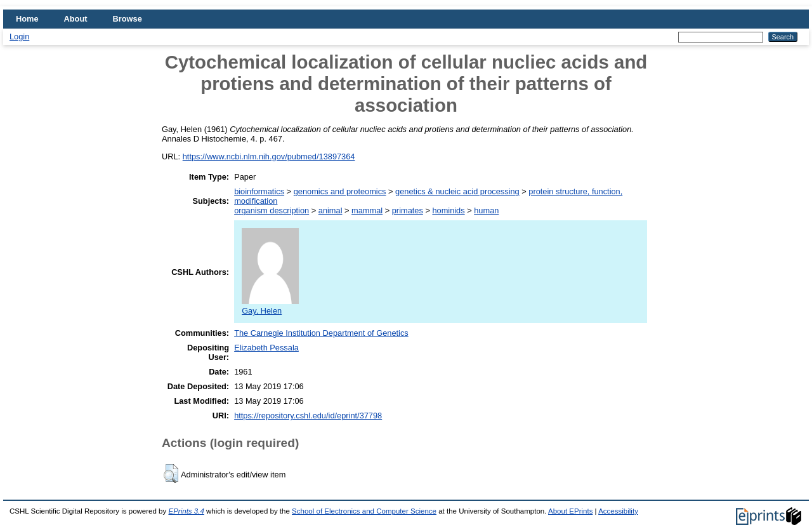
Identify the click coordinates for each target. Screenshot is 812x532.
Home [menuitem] (27, 19)
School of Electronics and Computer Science (364, 511)
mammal (367, 210)
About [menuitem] (76, 19)
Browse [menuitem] (128, 19)
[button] (171, 474)
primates (408, 210)
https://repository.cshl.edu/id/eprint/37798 (308, 416)
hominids (448, 210)
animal (331, 210)
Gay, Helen (270, 306)
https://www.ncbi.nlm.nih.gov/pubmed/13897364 (269, 156)
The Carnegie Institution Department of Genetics (321, 333)
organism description (272, 210)
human (486, 210)
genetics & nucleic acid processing (457, 191)
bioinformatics (259, 191)
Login (19, 37)
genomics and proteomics (340, 191)
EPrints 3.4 (186, 511)
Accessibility (618, 511)
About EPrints (570, 511)
